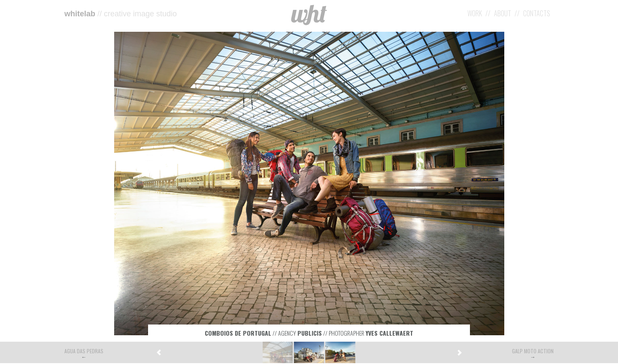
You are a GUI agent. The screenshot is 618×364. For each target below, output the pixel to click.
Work (475, 13)
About (503, 13)
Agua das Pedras (84, 351)
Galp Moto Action (533, 351)
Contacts (537, 13)
